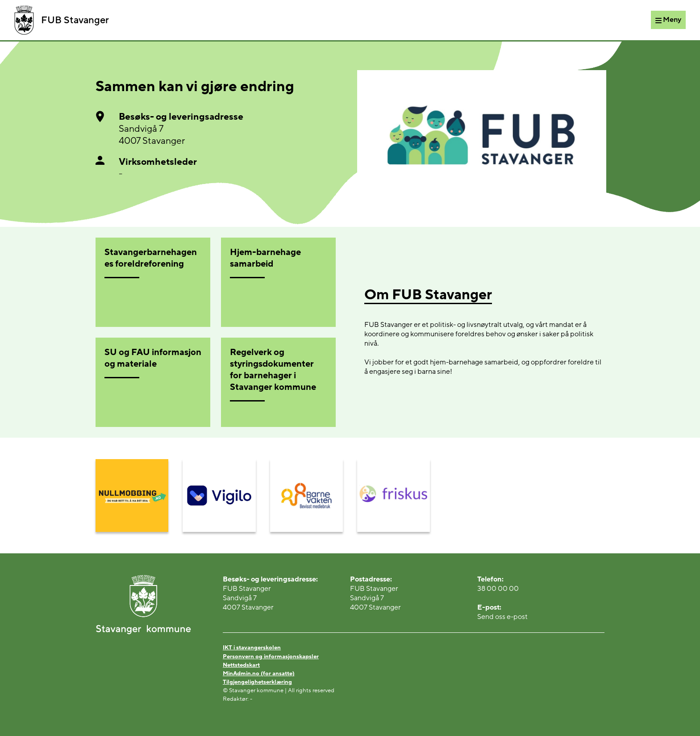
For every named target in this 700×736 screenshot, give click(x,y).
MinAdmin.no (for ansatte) (259, 673)
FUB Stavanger (62, 20)
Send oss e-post (502, 617)
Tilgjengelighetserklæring (257, 682)
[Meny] (668, 20)
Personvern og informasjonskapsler (271, 657)
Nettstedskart (241, 665)
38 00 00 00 (498, 589)
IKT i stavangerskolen (252, 648)
